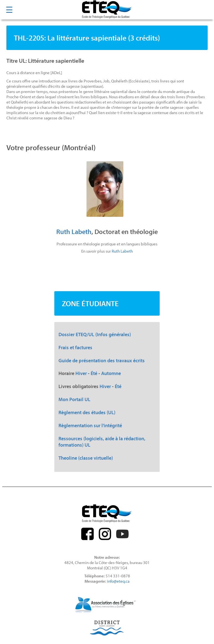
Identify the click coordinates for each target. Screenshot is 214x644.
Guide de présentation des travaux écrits (102, 360)
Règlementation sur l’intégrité (90, 425)
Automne (111, 373)
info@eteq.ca (118, 581)
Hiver (81, 373)
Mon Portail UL (74, 399)
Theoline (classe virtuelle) (86, 458)
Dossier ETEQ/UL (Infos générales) (95, 334)
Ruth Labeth (74, 232)
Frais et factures (75, 347)
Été (94, 373)
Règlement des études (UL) (87, 412)
